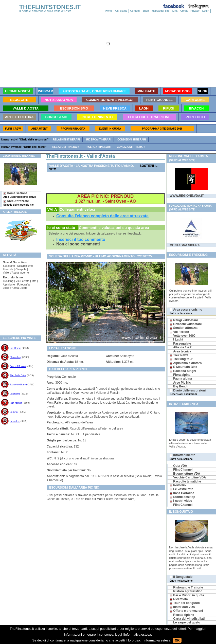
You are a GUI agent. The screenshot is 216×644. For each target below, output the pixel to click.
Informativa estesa (157, 640)
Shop (146, 11)
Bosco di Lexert (18, 366)
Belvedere (15, 421)
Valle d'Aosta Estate (15, 288)
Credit (184, 11)
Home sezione (20, 195)
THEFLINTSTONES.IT (50, 7)
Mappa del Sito (161, 11)
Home (109, 11)
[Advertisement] (19, 313)
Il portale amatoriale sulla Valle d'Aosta (45, 11)
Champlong (16, 357)
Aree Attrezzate (19, 203)
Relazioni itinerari (67, 140)
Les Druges (15, 348)
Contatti (135, 11)
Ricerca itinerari (99, 140)
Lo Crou (14, 412)
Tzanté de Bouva (18, 384)
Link (175, 11)
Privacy (195, 11)
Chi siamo (121, 11)
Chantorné (15, 394)
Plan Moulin (16, 403)
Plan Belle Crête (18, 375)
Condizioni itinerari (132, 140)
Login (206, 11)
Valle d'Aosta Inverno (16, 273)
